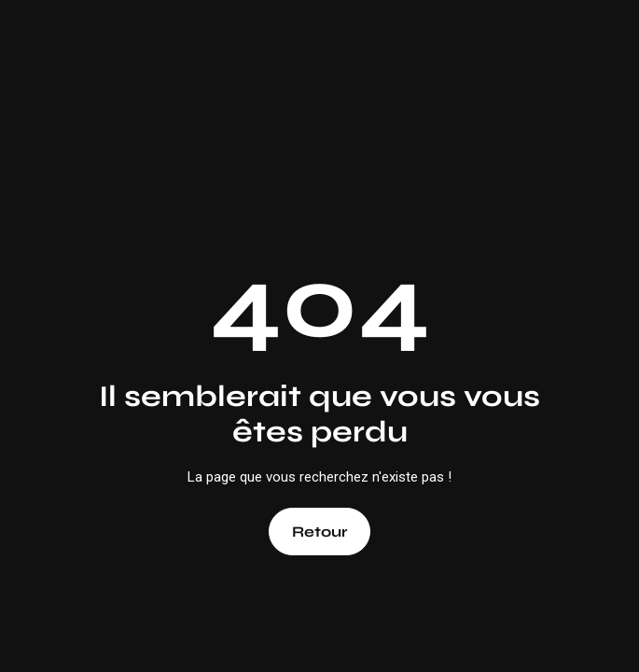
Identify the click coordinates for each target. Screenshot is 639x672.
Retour (319, 532)
